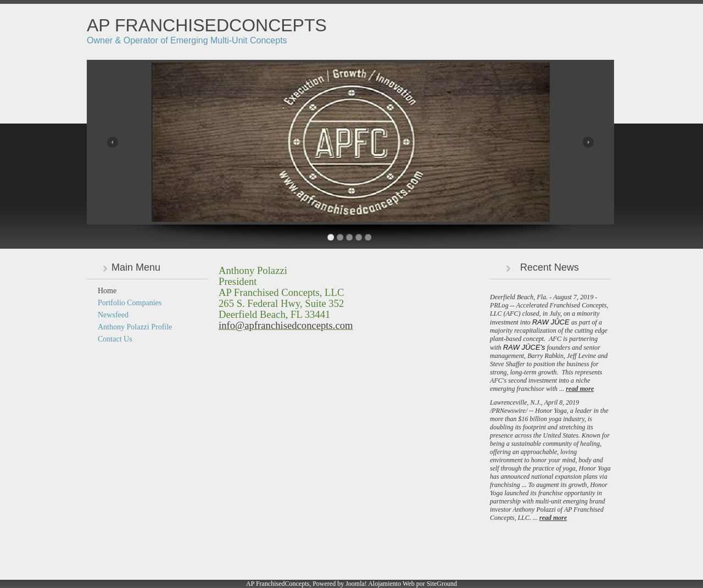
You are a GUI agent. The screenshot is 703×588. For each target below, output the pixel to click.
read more (580, 389)
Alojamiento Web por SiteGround (412, 584)
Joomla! (356, 584)
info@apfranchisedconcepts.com (286, 325)
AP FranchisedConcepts (207, 25)
